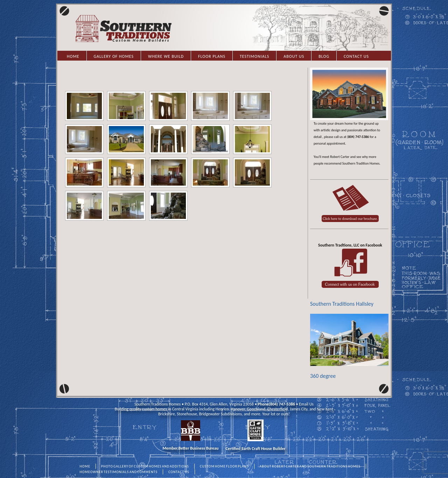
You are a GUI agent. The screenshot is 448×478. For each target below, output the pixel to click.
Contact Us (356, 56)
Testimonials (254, 56)
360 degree (349, 347)
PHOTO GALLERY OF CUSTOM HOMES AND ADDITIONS (145, 466)
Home (73, 56)
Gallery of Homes (114, 56)
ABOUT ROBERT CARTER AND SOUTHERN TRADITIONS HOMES (310, 466)
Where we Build (166, 56)
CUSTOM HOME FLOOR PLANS (224, 466)
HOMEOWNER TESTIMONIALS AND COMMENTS (119, 472)
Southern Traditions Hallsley (342, 304)
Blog (324, 56)
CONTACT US (179, 472)
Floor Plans (212, 56)
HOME (85, 466)
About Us (294, 56)
